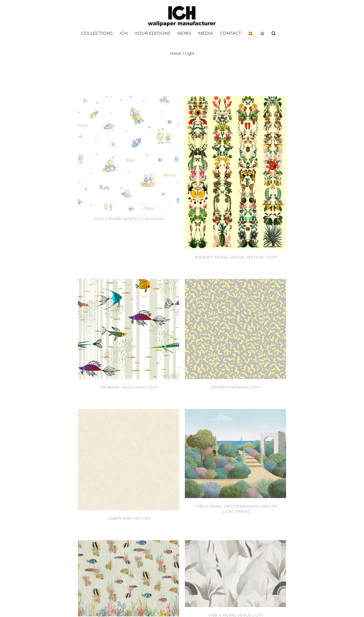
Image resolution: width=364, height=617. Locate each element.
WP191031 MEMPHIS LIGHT (236, 387)
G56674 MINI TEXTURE (129, 518)
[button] (274, 33)
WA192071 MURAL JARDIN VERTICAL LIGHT (236, 257)
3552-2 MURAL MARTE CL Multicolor (129, 219)
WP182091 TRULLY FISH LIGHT (129, 387)
